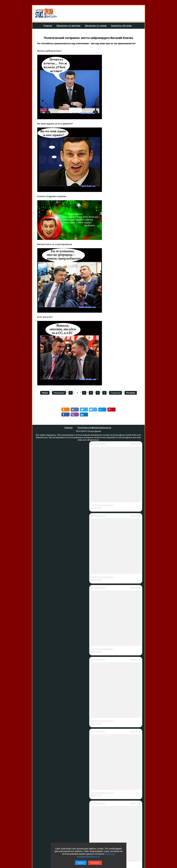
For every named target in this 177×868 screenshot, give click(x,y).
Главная (48, 26)
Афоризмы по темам (96, 26)
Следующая (115, 393)
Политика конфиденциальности (94, 428)
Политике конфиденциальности (96, 855)
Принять (81, 863)
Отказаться (95, 863)
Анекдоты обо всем (121, 26)
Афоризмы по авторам (68, 26)
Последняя (131, 393)
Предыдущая (59, 393)
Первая (45, 393)
